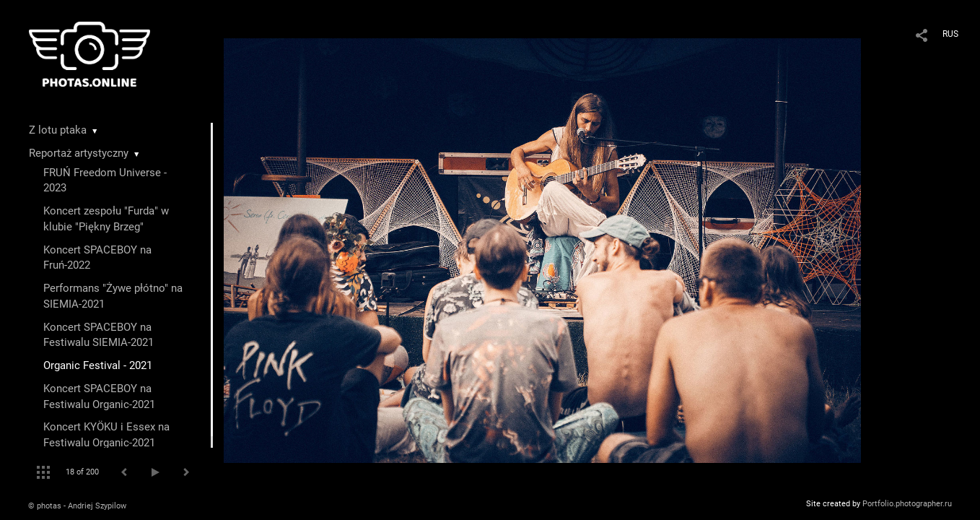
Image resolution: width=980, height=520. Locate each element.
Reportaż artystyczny (79, 153)
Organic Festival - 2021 (98, 365)
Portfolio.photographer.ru (907, 504)
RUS (950, 34)
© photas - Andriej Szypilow (77, 506)
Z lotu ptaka (58, 130)
